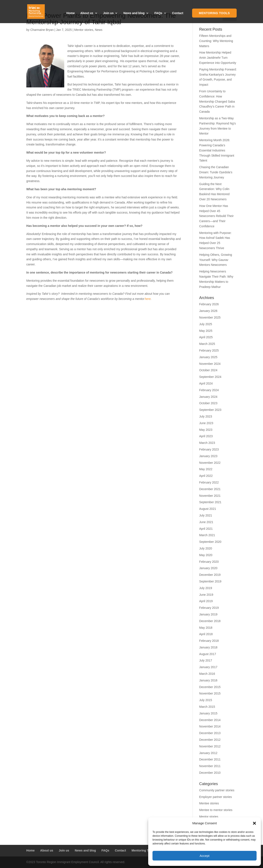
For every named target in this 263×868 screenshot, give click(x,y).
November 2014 (210, 726)
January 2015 (208, 713)
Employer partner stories (216, 797)
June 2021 (206, 522)
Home (71, 13)
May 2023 (206, 430)
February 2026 (209, 304)
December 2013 (210, 733)
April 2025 (206, 337)
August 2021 (208, 509)
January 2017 (208, 667)
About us (87, 13)
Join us (108, 13)
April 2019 (206, 601)
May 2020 (206, 555)
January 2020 (208, 568)
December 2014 (210, 720)
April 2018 (206, 634)
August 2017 (208, 654)
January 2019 (208, 614)
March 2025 (207, 344)
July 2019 (206, 588)
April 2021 (206, 529)
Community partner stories (217, 790)
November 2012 (210, 746)
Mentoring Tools (214, 13)
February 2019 (209, 608)
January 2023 (208, 456)
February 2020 (209, 562)
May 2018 (206, 628)
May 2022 (206, 469)
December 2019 (210, 575)
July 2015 (206, 700)
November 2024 (210, 364)
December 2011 (210, 759)
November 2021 (210, 496)
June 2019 (206, 595)
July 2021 (206, 515)
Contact (178, 13)
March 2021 (207, 535)
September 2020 (210, 542)
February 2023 (209, 449)
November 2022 (210, 463)
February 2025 (209, 350)
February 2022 (209, 482)
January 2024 (208, 397)
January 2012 (208, 753)
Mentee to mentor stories (216, 810)
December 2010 (210, 773)
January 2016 (208, 680)
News (99, 30)
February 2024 (209, 390)
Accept (205, 856)
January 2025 (208, 357)
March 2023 (207, 443)
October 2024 (208, 370)
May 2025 (206, 331)
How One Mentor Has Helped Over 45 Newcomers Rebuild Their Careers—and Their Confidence (216, 216)
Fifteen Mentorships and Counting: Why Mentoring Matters (216, 41)
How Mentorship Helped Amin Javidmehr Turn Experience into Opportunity (218, 58)
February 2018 (209, 641)
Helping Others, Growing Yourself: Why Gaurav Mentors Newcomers (216, 260)
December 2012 (210, 740)
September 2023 (210, 410)
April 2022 (206, 476)
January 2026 (208, 311)
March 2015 (207, 707)
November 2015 (210, 693)
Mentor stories (84, 30)
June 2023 (206, 423)
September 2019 (210, 581)
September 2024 (210, 377)
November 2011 (210, 766)
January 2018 (208, 647)
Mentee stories (209, 803)
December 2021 (210, 489)
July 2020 (206, 548)
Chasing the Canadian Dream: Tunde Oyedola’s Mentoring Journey (216, 172)
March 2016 (207, 674)
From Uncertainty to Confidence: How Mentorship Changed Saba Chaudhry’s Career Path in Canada (217, 101)
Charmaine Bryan (42, 30)
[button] (254, 823)
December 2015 (210, 687)
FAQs (158, 13)
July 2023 (206, 416)
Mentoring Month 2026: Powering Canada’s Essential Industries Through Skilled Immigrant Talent (217, 150)
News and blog (134, 13)
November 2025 (210, 317)
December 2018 (210, 621)
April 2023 (206, 436)
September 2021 (210, 502)
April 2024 (206, 383)
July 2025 (206, 324)
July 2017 (206, 660)
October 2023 (208, 403)
